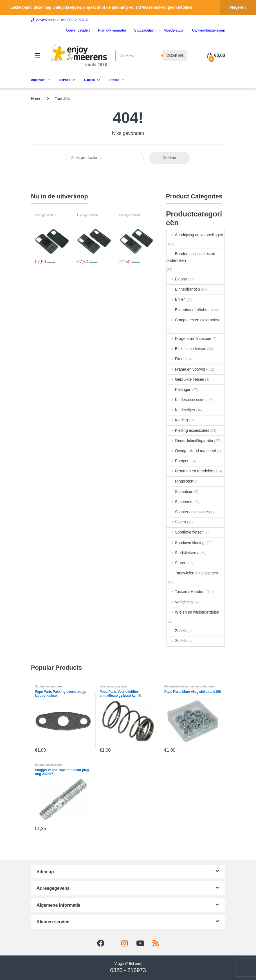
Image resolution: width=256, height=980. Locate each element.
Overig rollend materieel (191, 451)
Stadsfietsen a (183, 553)
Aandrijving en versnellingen (195, 235)
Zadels (177, 631)
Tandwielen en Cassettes (192, 573)
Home (36, 99)
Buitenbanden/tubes (188, 310)
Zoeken (169, 158)
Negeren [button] (238, 7)
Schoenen (179, 502)
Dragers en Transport (189, 339)
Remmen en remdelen (190, 471)
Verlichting (180, 602)
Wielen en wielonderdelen (193, 612)
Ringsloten (180, 481)
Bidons (177, 279)
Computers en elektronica (193, 320)
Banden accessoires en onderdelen (191, 257)
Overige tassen (45, 215)
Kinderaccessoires (187, 400)
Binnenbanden (183, 289)
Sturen (176, 563)
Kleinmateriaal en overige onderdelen (190, 686)
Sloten (176, 522)
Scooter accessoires (188, 512)
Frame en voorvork (187, 369)
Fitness (177, 359)
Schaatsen (180, 492)
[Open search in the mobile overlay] (151, 56)
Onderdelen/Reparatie (190, 441)
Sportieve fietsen (185, 532)
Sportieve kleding (186, 543)
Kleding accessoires (188, 430)
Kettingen (179, 390)
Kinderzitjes (181, 410)
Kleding (177, 420)
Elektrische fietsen (186, 349)
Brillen (176, 299)
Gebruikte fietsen (185, 379)
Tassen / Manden (185, 592)
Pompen (178, 461)
